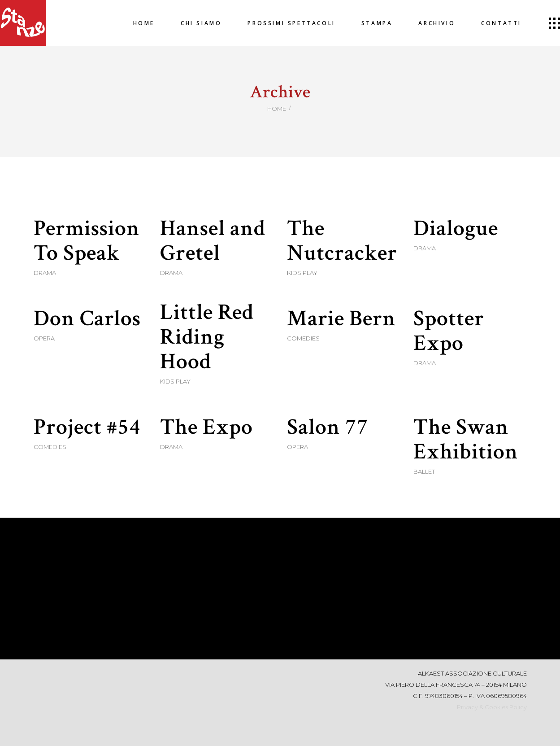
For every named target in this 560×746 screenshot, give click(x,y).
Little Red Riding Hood (207, 337)
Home (277, 109)
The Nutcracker (342, 241)
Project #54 (87, 427)
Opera (44, 338)
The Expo (206, 427)
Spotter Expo (449, 331)
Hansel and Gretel (213, 241)
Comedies (303, 338)
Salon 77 (328, 427)
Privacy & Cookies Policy (492, 707)
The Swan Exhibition (466, 440)
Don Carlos (87, 319)
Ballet (424, 471)
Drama (45, 273)
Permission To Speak (87, 241)
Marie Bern (341, 319)
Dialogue (456, 229)
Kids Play (302, 273)
